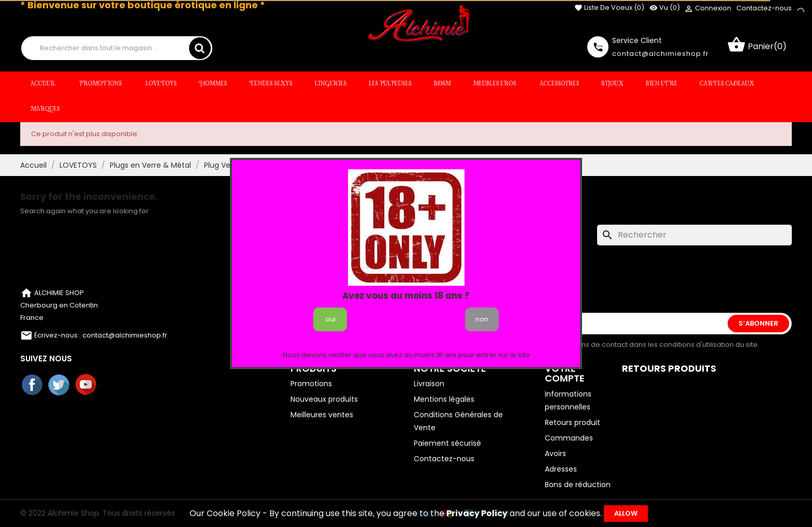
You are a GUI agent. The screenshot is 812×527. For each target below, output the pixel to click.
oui (330, 319)
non (482, 319)
